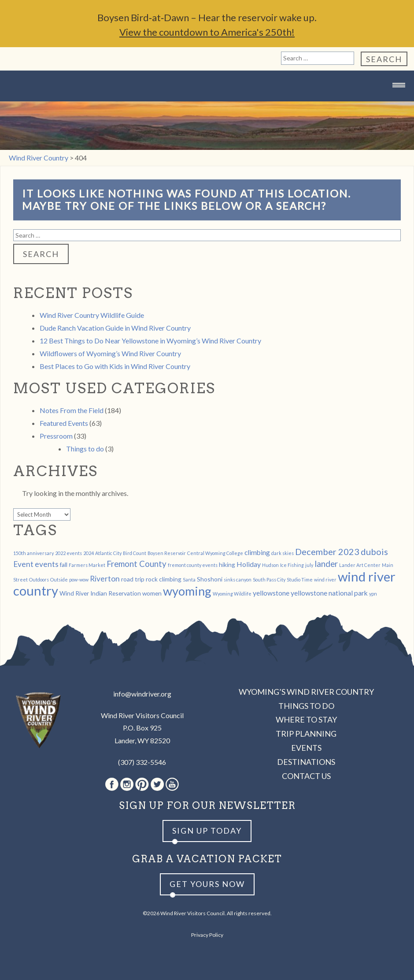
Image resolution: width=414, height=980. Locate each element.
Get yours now (207, 884)
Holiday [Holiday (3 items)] (249, 564)
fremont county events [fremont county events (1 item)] (193, 565)
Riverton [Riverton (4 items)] (105, 579)
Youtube (172, 784)
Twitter (157, 784)
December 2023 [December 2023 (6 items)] (327, 551)
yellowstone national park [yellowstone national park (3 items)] (329, 593)
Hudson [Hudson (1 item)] (270, 565)
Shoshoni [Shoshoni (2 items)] (210, 579)
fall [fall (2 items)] (64, 565)
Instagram (127, 784)
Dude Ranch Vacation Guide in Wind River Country (115, 328)
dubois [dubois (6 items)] (374, 551)
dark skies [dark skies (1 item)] (283, 553)
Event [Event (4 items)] (23, 564)
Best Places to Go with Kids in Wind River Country (115, 366)
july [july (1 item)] (309, 565)
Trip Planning (306, 734)
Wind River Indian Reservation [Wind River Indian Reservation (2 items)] (100, 593)
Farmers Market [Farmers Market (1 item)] (87, 565)
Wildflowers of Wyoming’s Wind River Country (110, 353)
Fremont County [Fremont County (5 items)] (137, 564)
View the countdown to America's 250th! (207, 32)
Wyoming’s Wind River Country (306, 692)
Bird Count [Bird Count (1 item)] (135, 553)
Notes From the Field (72, 410)
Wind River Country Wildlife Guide (92, 315)
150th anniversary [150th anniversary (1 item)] (33, 553)
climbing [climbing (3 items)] (257, 552)
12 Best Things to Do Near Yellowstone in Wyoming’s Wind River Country (150, 341)
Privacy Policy (207, 935)
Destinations (306, 762)
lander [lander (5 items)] (326, 564)
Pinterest (142, 784)
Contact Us (306, 776)
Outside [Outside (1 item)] (59, 579)
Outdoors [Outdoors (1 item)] (39, 579)
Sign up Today (207, 831)
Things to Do (306, 706)
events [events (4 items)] (47, 564)
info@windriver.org (142, 694)
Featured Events (64, 423)
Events (306, 748)
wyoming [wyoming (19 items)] (187, 591)
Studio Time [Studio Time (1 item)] (300, 579)
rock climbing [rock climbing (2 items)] (164, 579)
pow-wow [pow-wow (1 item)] (79, 579)
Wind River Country (207, 102)
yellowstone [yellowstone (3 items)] (271, 593)
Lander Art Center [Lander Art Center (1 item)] (360, 565)
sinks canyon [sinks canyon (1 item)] (238, 579)
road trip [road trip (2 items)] (133, 579)
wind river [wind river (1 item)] (325, 579)
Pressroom (56, 436)
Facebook (112, 784)
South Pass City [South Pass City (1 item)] (269, 579)
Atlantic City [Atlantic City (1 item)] (108, 553)
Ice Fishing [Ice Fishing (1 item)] (292, 565)
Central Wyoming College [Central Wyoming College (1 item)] (215, 553)
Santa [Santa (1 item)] (189, 579)
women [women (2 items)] (152, 593)
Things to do (85, 449)
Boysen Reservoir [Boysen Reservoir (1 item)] (167, 553)
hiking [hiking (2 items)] (227, 565)
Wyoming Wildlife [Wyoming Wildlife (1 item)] (232, 594)
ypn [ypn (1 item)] (373, 594)
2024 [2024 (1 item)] (89, 553)
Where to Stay (306, 719)
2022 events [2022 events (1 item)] (68, 553)
